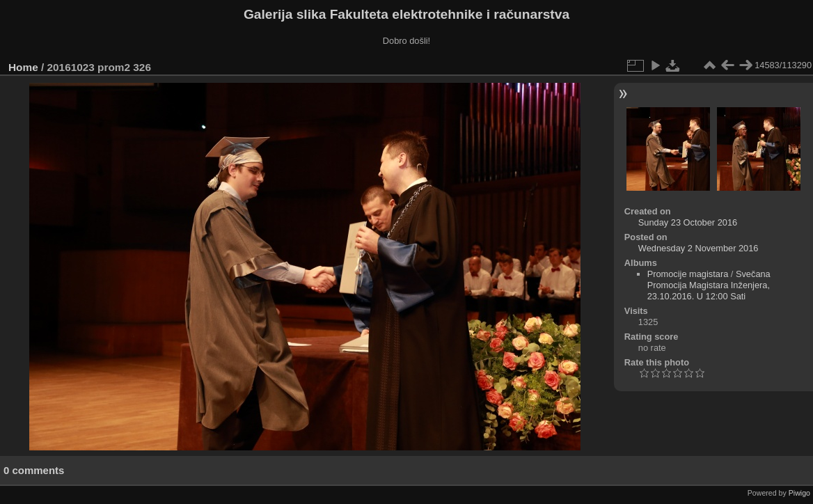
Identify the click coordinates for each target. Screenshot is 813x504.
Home (23, 67)
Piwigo (799, 493)
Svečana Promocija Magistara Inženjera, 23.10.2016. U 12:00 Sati (709, 285)
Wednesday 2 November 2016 (698, 248)
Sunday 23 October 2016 (688, 222)
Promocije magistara (688, 274)
